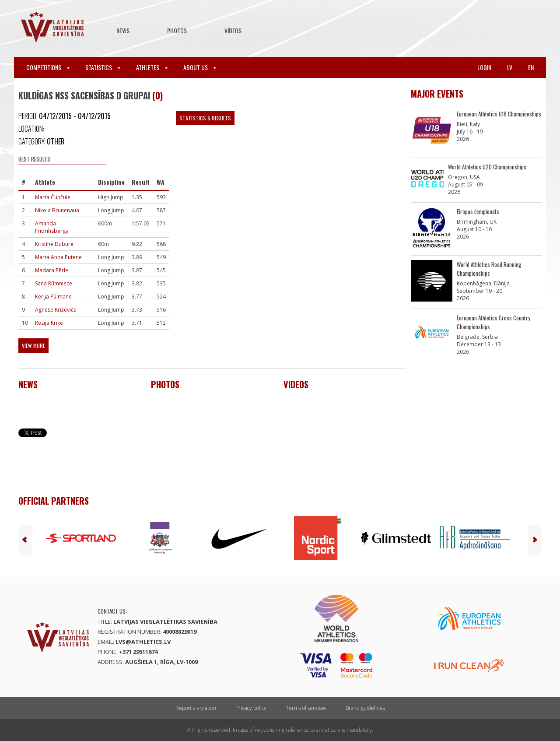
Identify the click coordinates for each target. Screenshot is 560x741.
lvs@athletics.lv (143, 642)
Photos (177, 30)
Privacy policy (251, 708)
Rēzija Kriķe (49, 323)
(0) (157, 95)
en (531, 67)
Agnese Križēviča (56, 310)
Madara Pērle (52, 270)
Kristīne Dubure (54, 244)
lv (510, 67)
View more (33, 346)
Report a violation (196, 708)
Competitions (48, 67)
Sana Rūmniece (54, 283)
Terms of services (306, 708)
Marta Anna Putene (58, 257)
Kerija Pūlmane (53, 297)
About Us (200, 67)
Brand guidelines (365, 708)
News (123, 30)
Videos (233, 30)
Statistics (103, 67)
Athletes (152, 67)
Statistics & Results (205, 118)
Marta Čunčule (53, 197)
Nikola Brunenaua (57, 210)
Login (484, 67)
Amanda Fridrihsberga (52, 227)
